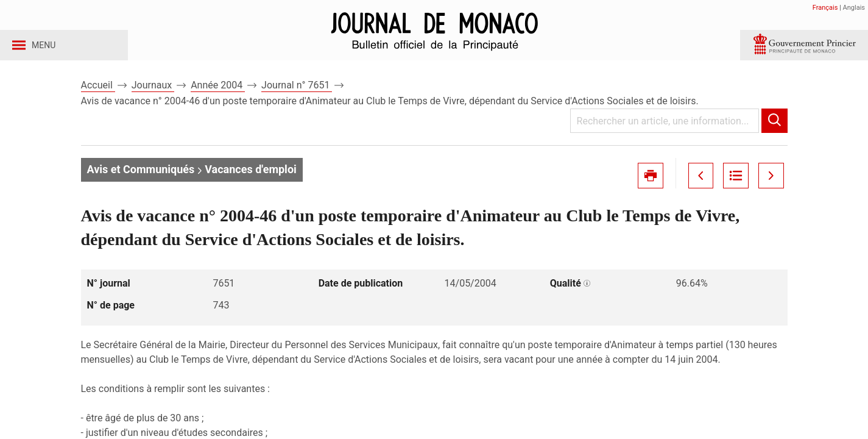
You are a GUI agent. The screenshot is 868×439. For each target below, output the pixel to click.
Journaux (153, 97)
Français (825, 8)
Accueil (98, 97)
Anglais (854, 8)
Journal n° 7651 (297, 97)
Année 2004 (218, 97)
